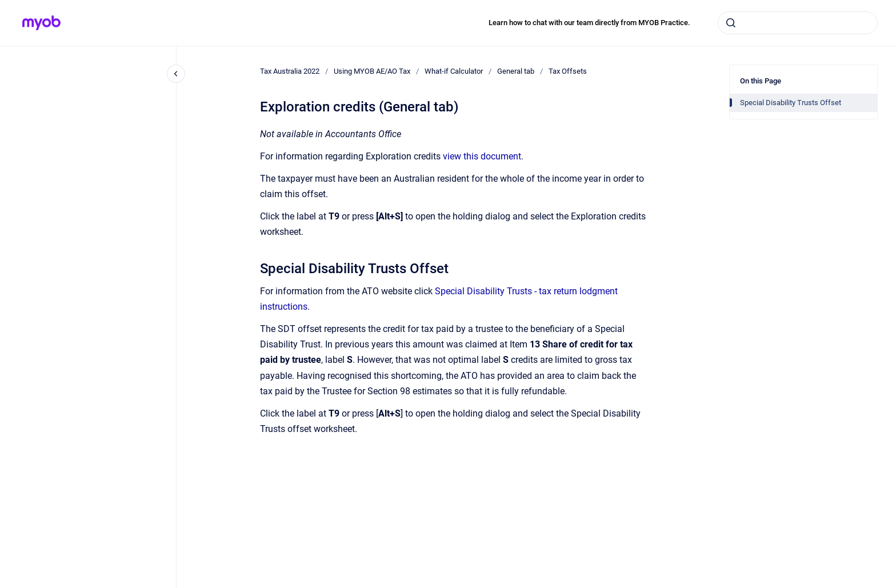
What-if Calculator (454, 71)
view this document (482, 156)
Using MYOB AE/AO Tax (372, 71)
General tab (516, 71)
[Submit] (731, 23)
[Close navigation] (176, 74)
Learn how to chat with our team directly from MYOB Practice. (589, 23)
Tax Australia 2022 (290, 71)
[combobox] (798, 23)
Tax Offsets (568, 71)
